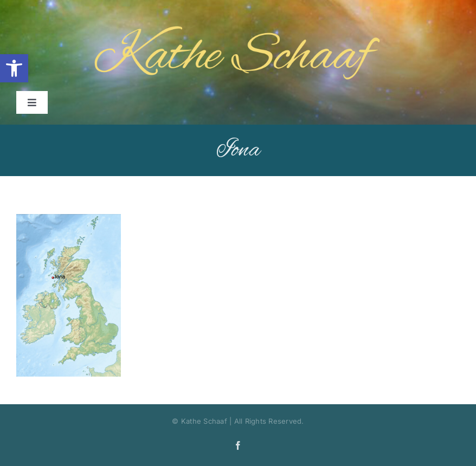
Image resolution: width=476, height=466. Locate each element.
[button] (14, 68)
